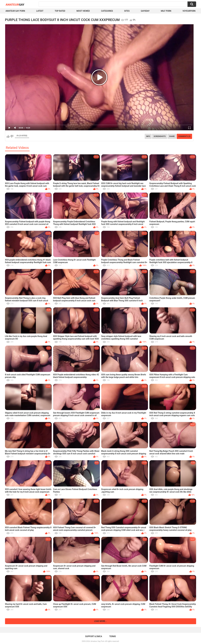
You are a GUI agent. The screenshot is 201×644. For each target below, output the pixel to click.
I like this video (8, 136)
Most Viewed (83, 11)
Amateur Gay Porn (15, 11)
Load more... (100, 621)
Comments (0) (184, 136)
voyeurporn (189, 11)
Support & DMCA (94, 636)
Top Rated (60, 11)
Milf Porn (166, 11)
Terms (112, 636)
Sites (127, 11)
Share (172, 136)
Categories (107, 11)
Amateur (15, 4)
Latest (40, 11)
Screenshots (160, 136)
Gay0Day (145, 11)
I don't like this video (12, 136)
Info (148, 136)
